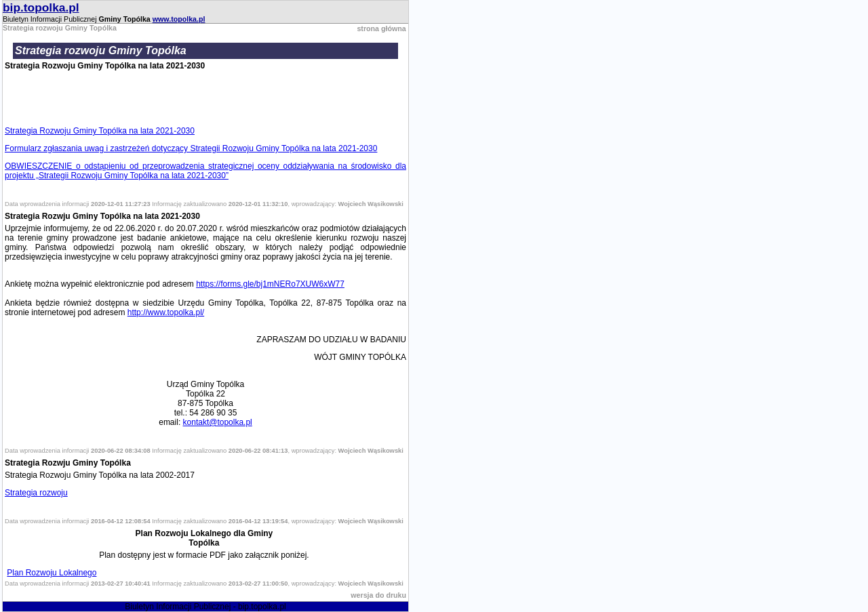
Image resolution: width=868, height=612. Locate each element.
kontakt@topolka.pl (218, 422)
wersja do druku (378, 595)
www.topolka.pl (179, 19)
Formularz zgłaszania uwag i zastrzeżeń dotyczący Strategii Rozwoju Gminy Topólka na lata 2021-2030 (191, 148)
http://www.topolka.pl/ (166, 312)
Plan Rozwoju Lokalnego (52, 573)
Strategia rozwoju (36, 493)
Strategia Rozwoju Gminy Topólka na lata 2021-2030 (100, 131)
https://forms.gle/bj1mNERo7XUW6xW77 (270, 284)
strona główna (381, 28)
